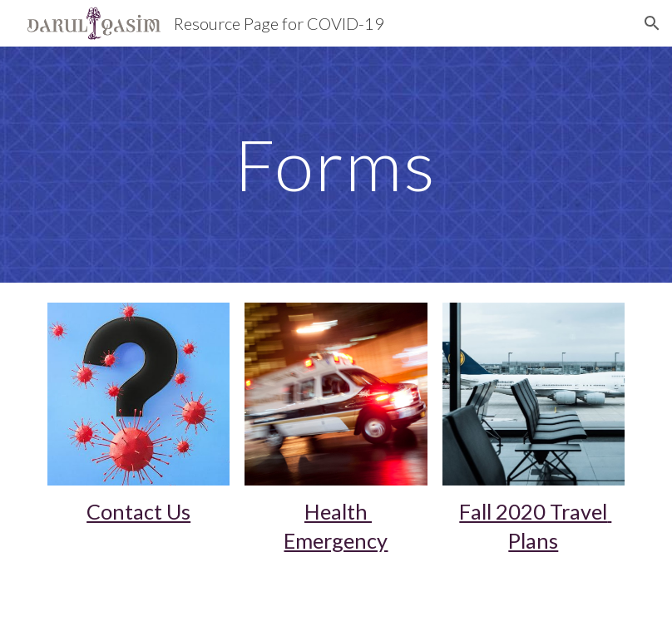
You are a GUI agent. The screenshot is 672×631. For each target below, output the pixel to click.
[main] (336, 164)
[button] (652, 23)
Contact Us (138, 511)
